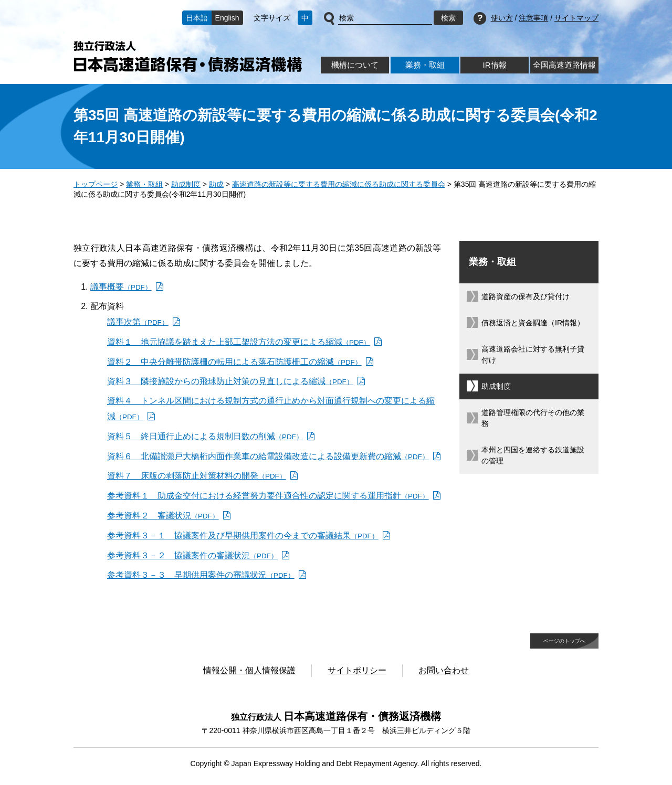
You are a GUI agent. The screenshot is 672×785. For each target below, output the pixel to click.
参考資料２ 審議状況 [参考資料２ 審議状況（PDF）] (163, 516)
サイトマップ (576, 18)
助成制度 (186, 184)
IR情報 (494, 65)
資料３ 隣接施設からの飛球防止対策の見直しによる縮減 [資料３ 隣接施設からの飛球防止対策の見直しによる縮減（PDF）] (230, 381)
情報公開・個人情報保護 (249, 670)
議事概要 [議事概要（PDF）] (121, 287)
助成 (216, 184)
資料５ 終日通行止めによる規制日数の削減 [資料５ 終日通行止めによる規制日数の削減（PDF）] (205, 436)
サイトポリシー (357, 670)
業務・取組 (425, 65)
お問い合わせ (444, 670)
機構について (355, 65)
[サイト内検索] (385, 18)
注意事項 (533, 18)
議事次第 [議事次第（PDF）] (138, 322)
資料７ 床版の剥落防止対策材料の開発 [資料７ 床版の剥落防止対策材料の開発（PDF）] (197, 476)
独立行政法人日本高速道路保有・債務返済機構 (188, 56)
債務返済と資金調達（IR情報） (533, 323)
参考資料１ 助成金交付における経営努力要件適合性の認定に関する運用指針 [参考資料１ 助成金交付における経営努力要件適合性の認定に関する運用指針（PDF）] (268, 496)
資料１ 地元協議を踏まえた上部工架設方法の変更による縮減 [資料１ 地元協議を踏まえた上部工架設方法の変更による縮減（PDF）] (239, 342)
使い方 (502, 18)
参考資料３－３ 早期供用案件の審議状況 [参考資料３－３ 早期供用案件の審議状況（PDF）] (201, 575)
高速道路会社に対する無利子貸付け (533, 354)
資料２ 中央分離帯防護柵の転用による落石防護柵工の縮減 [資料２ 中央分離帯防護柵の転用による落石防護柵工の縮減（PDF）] (234, 362)
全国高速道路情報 (564, 65)
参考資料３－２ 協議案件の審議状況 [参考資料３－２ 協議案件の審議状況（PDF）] (192, 555)
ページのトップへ (564, 641)
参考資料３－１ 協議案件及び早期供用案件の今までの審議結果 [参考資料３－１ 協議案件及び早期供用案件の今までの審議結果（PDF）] (243, 535)
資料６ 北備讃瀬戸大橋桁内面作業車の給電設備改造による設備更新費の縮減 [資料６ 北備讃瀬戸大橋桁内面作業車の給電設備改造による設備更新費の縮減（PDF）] (268, 456)
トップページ (96, 184)
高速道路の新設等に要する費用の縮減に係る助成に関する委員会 (339, 184)
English (227, 18)
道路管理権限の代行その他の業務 (533, 418)
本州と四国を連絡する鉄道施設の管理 (533, 455)
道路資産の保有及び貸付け (526, 296)
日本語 (197, 18)
